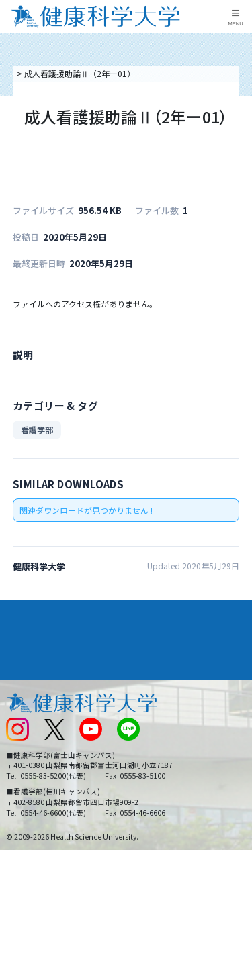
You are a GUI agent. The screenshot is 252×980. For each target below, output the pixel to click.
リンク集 (147, 682)
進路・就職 (155, 634)
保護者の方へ (30, 793)
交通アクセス (29, 704)
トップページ (39, 73)
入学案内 (24, 634)
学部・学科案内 (164, 610)
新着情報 (22, 726)
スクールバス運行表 (42, 748)
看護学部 (37, 430)
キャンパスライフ (43, 659)
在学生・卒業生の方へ (171, 770)
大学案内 (24, 610)
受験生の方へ (30, 770)
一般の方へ (151, 793)
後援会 (17, 682)
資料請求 (239, 145)
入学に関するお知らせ (171, 726)
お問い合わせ (155, 704)
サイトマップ (155, 748)
